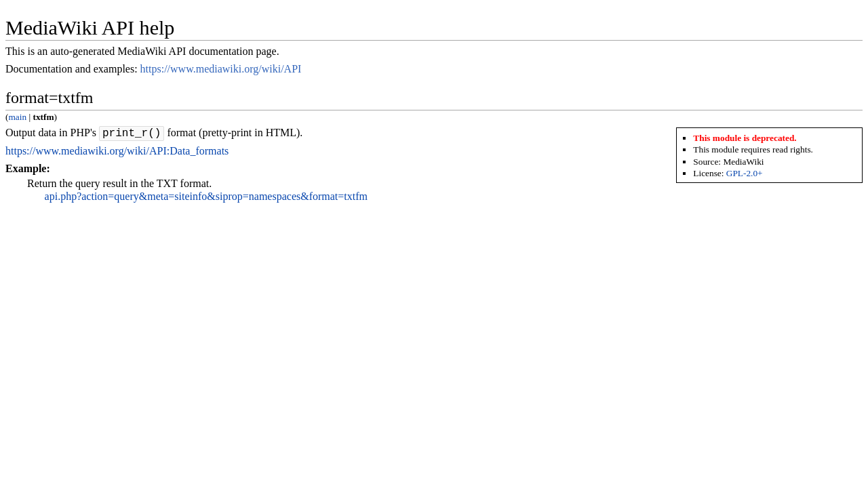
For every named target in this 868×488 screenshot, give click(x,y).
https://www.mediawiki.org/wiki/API (221, 69)
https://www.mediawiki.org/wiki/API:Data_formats (117, 153)
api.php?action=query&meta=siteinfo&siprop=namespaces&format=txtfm (206, 198)
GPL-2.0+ (745, 173)
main (17, 117)
